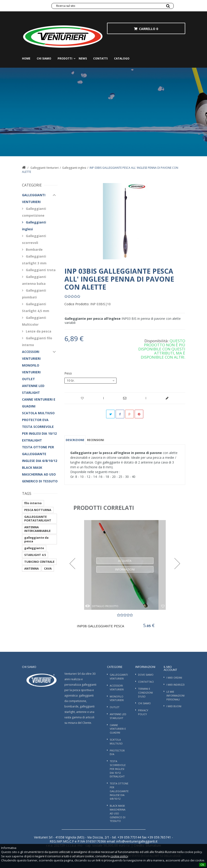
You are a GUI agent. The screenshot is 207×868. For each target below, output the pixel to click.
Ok (202, 865)
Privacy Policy (143, 712)
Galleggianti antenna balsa (34, 280)
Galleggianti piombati (34, 294)
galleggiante (34, 548)
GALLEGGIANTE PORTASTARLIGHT (38, 518)
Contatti (100, 58)
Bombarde (34, 249)
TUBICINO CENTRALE (39, 562)
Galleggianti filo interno (37, 341)
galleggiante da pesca (36, 539)
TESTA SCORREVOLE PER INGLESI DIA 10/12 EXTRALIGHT (39, 433)
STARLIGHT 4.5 (35, 555)
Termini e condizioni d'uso (145, 693)
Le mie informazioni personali (175, 696)
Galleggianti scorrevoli (34, 239)
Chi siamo (44, 58)
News (83, 58)
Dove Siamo (146, 675)
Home (26, 58)
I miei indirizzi (175, 685)
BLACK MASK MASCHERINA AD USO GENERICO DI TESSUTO (40, 474)
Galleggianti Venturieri (45, 168)
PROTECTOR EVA (35, 420)
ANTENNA (32, 568)
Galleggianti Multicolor (34, 321)
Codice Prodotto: (77, 304)
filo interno (33, 503)
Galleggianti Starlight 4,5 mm (36, 307)
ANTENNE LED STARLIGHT (33, 389)
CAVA (48, 568)
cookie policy (119, 856)
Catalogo (122, 58)
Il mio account (170, 668)
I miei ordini (174, 678)
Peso (69, 373)
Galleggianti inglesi (74, 168)
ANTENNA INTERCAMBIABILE (37, 529)
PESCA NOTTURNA (38, 510)
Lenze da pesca (38, 331)
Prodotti (65, 58)
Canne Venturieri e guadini (39, 403)
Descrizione (75, 440)
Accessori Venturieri (31, 355)
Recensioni (96, 440)
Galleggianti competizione (34, 212)
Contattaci (146, 682)
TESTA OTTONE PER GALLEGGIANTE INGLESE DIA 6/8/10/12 (40, 454)
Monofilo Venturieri (31, 369)
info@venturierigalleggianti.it (136, 841)
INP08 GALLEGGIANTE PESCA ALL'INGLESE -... (101, 626)
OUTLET (28, 379)
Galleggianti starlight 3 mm (34, 260)
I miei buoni (174, 706)
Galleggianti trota (40, 270)
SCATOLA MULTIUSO (38, 413)
